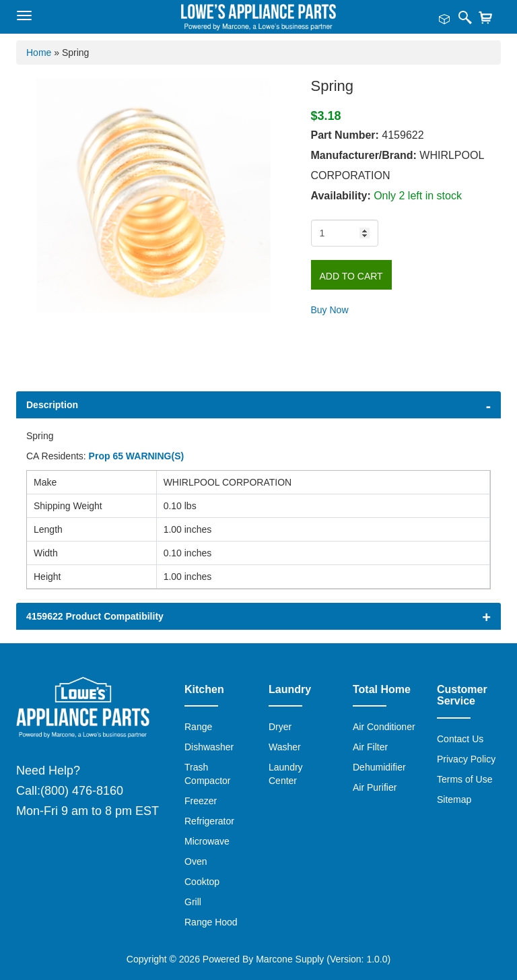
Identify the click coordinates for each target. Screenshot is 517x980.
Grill (193, 902)
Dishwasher (209, 747)
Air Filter (370, 747)
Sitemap (454, 799)
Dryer (280, 727)
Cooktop (202, 882)
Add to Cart (351, 276)
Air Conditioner (384, 727)
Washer (285, 747)
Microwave (207, 841)
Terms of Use (464, 779)
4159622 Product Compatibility (95, 616)
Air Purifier (375, 787)
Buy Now (330, 310)
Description (52, 405)
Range (198, 727)
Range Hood (211, 922)
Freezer (201, 801)
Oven (196, 861)
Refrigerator (209, 821)
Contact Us (460, 739)
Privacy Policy (466, 759)
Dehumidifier (379, 767)
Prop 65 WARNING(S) (137, 456)
